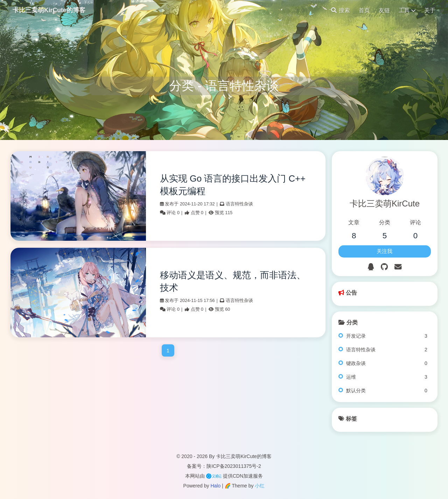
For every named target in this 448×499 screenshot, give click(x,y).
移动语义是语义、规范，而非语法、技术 (233, 281)
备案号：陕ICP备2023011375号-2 (224, 466)
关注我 (384, 251)
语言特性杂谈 (239, 204)
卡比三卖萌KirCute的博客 (49, 10)
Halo (215, 486)
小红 (260, 486)
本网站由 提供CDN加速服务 (224, 476)
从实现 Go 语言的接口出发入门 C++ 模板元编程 (233, 185)
